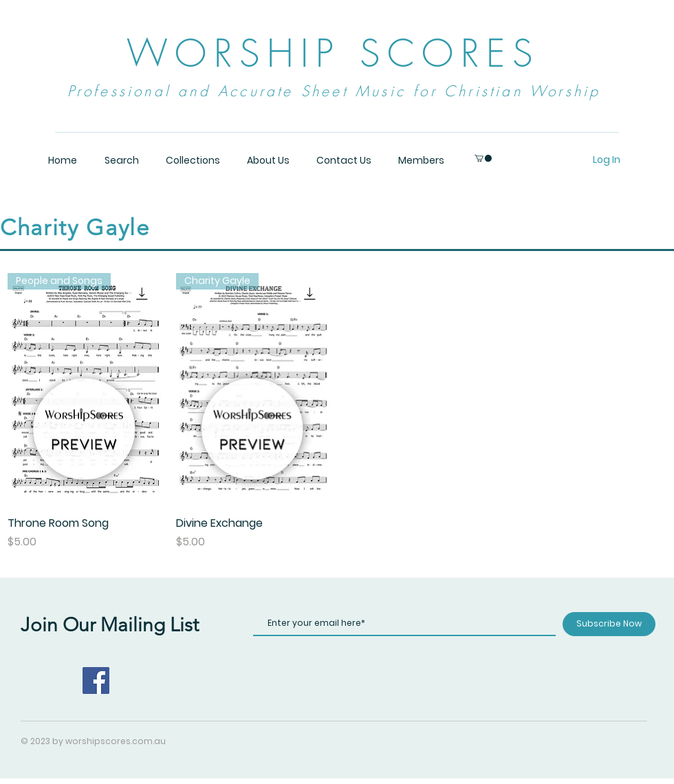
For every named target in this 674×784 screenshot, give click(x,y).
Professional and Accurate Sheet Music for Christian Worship (334, 91)
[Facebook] (96, 680)
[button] (483, 158)
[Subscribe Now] (609, 624)
